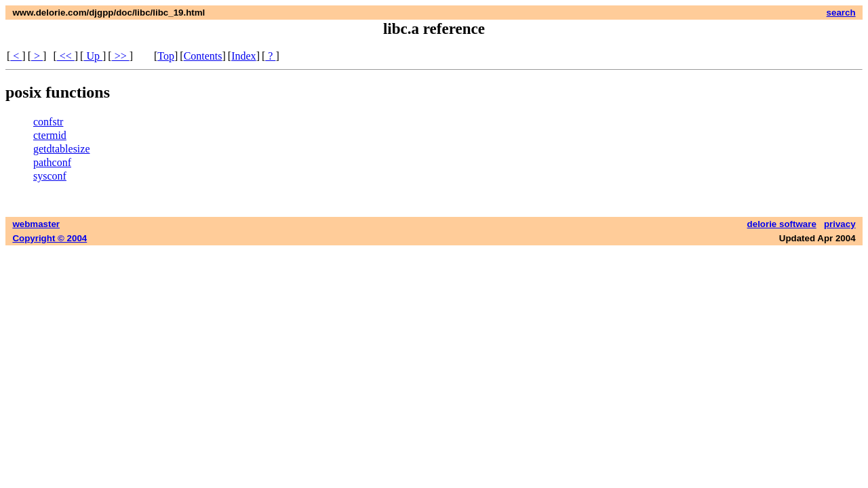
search (841, 13)
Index (243, 56)
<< (66, 56)
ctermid (50, 135)
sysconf (50, 176)
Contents (203, 56)
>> (121, 56)
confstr (48, 122)
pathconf (52, 162)
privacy (840, 224)
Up (93, 56)
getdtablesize (62, 149)
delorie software (782, 224)
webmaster (36, 224)
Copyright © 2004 (50, 238)
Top (166, 56)
